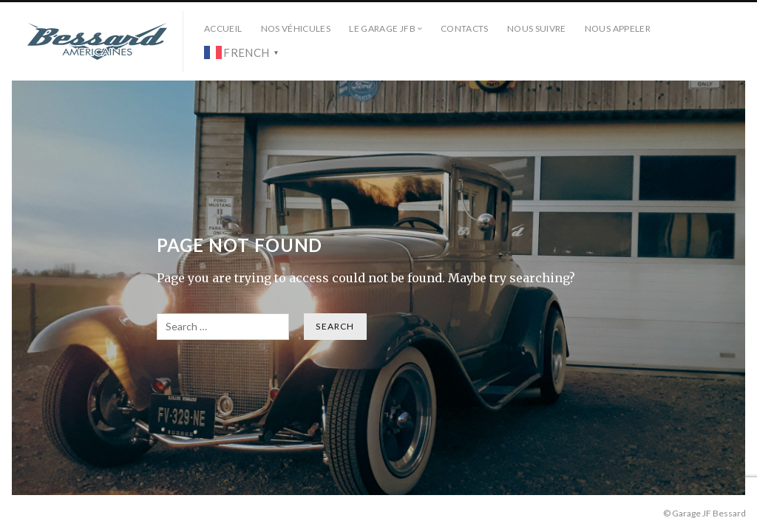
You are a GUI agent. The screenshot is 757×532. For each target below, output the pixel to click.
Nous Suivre (537, 28)
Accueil (223, 28)
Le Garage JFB (382, 28)
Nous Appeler (618, 28)
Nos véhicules (296, 28)
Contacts (465, 28)
